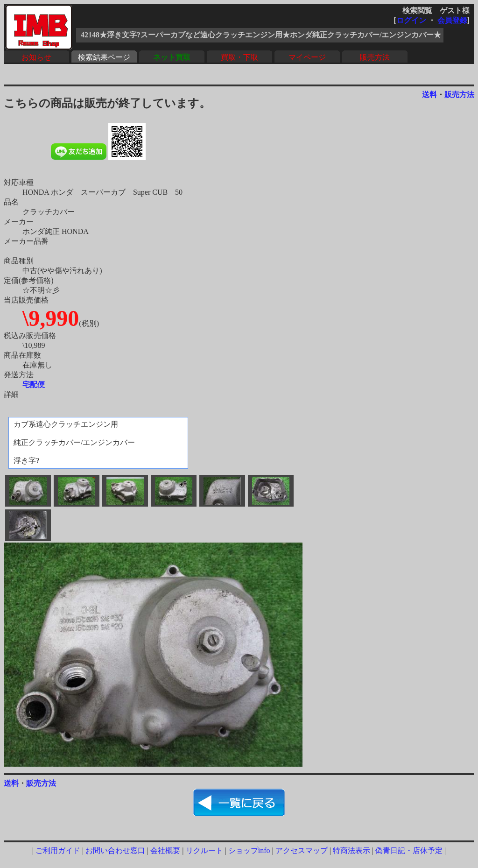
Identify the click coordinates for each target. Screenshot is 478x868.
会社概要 (165, 850)
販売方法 (375, 57)
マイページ (307, 57)
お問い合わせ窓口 (115, 850)
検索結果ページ (104, 57)
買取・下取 (239, 57)
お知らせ (36, 57)
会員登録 (452, 20)
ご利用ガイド (58, 850)
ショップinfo (249, 850)
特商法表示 (351, 850)
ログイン (411, 20)
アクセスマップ (302, 850)
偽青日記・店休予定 (409, 850)
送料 (429, 95)
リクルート (204, 850)
